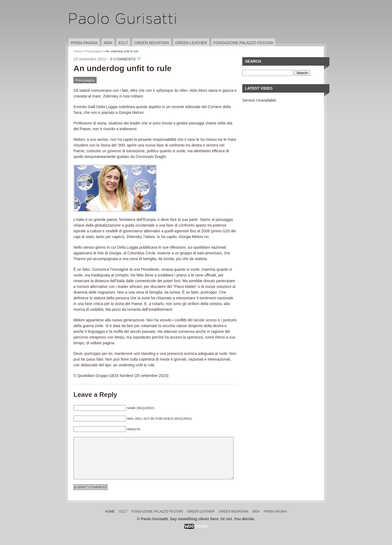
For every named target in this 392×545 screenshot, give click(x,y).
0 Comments (123, 59)
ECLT (123, 43)
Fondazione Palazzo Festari (243, 43)
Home (77, 51)
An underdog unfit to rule (122, 68)
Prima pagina (84, 43)
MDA (108, 43)
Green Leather (191, 43)
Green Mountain (151, 43)
